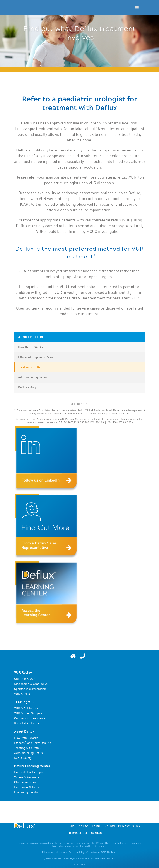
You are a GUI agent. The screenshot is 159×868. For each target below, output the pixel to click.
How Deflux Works (31, 347)
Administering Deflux (33, 377)
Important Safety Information (92, 826)
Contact (97, 833)
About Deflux (31, 337)
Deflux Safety (27, 388)
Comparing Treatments (30, 718)
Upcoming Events (26, 792)
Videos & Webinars (27, 777)
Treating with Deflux (32, 367)
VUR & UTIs (22, 694)
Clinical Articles (25, 782)
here (114, 852)
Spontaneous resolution (30, 689)
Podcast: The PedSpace (30, 772)
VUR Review (23, 673)
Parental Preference (28, 724)
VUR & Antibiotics (26, 708)
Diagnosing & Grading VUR (32, 684)
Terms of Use (78, 833)
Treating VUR (25, 702)
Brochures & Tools (26, 787)
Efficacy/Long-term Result (36, 357)
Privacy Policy (129, 826)
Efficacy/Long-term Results (33, 743)
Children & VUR (25, 679)
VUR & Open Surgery (28, 713)
